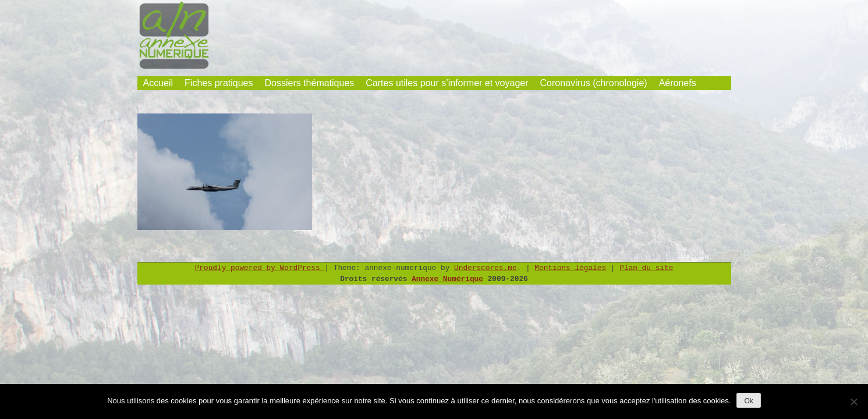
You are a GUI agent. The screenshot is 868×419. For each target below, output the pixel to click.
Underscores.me (486, 268)
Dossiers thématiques (309, 83)
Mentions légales (570, 268)
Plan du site (646, 268)
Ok (748, 401)
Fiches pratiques (219, 83)
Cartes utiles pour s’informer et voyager (447, 83)
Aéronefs (678, 83)
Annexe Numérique (447, 279)
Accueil (158, 83)
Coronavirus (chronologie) (594, 83)
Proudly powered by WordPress (260, 268)
